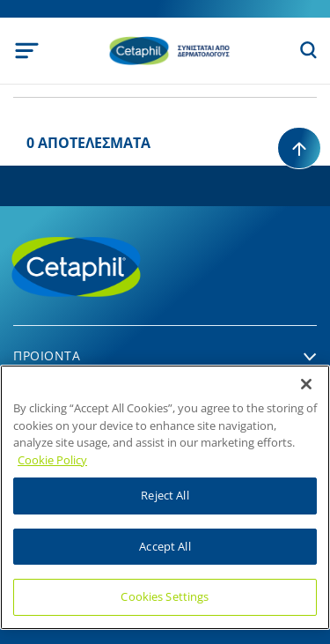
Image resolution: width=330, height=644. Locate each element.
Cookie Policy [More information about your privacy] (52, 460)
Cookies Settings (165, 596)
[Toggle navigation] (27, 51)
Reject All (165, 495)
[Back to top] (299, 148)
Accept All (165, 546)
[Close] (306, 384)
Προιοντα (47, 355)
